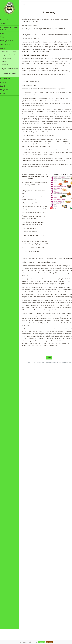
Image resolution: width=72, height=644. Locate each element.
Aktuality (4, 24)
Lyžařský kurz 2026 (7, 41)
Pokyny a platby (7, 58)
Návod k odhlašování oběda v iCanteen (10, 69)
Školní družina (6, 45)
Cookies (30, 362)
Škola (3, 37)
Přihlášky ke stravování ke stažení (10, 74)
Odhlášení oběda (7, 65)
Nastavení (49, 642)
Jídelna (3, 48)
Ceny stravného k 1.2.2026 (10, 55)
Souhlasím (42, 642)
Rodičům (4, 86)
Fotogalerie (5, 90)
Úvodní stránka (6, 20)
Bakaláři (4, 33)
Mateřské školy (6, 79)
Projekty (4, 82)
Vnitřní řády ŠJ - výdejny (9, 52)
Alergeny (5, 62)
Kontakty (4, 94)
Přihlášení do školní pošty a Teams (9, 28)
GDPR (50, 358)
